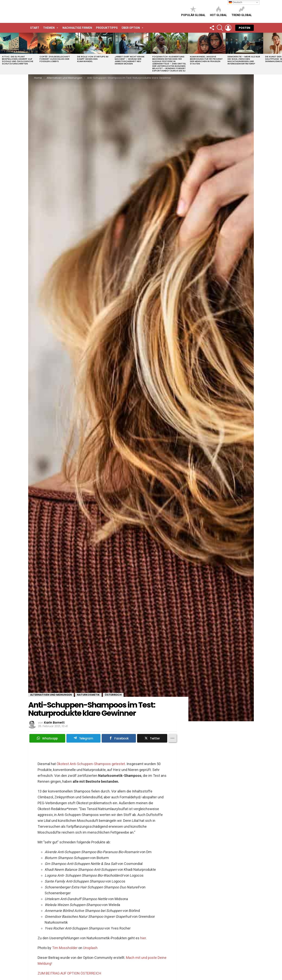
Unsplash (90, 948)
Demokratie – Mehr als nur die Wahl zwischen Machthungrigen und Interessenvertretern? (244, 60)
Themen (51, 28)
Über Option (133, 28)
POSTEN (244, 28)
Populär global (193, 11)
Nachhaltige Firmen (77, 28)
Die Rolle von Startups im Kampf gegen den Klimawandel (93, 59)
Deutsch (235, 2)
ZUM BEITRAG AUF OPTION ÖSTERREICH (69, 973)
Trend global (242, 11)
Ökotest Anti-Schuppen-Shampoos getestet (91, 764)
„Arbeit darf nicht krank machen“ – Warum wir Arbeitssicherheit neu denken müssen (130, 60)
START (35, 28)
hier (143, 938)
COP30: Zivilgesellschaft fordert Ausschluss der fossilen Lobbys (55, 59)
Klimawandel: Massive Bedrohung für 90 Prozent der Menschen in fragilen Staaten (206, 60)
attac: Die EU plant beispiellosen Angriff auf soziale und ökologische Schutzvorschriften (18, 60)
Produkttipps (107, 28)
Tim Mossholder (65, 948)
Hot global (218, 11)
